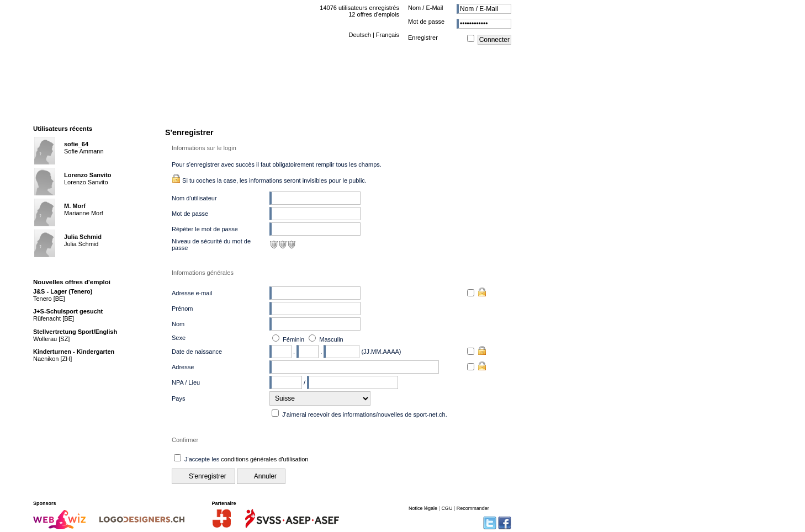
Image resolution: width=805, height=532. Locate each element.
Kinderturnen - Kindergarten (74, 352)
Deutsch (359, 35)
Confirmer (185, 440)
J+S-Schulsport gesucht (68, 311)
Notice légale (423, 508)
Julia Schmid (83, 237)
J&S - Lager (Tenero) (63, 291)
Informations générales (203, 273)
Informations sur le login (204, 148)
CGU (447, 508)
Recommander (473, 508)
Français (388, 35)
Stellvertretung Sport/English (75, 332)
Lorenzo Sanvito (88, 175)
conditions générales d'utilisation (264, 459)
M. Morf (75, 206)
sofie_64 (76, 144)
